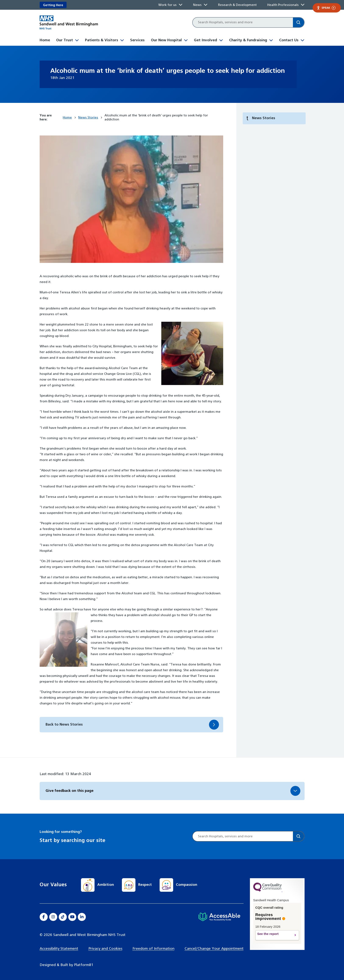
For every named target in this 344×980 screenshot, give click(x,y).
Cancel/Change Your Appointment (214, 949)
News (197, 5)
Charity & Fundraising (248, 40)
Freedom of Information (153, 949)
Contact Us (289, 40)
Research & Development (237, 5)
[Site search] (243, 22)
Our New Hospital (166, 40)
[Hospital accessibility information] (219, 917)
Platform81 (84, 965)
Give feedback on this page (70, 791)
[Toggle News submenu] (206, 5)
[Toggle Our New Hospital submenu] (186, 40)
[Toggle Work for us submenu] (181, 5)
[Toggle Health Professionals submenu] (303, 5)
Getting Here (53, 5)
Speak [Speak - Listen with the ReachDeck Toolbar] (326, 8)
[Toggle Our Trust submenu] (77, 40)
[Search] (299, 22)
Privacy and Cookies (105, 949)
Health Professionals (283, 5)
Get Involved (205, 40)
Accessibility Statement (59, 949)
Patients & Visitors (102, 40)
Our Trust (65, 40)
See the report (273, 935)
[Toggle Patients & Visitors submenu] (122, 40)
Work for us (167, 5)
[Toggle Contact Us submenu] (302, 40)
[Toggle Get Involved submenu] (221, 40)
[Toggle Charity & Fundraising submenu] (271, 40)
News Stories (88, 118)
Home (45, 40)
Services (137, 40)
